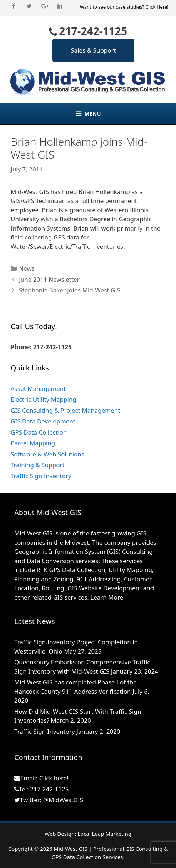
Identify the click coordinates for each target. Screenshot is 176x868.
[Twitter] (29, 6)
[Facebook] (14, 6)
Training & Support (38, 465)
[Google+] (45, 6)
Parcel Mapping (33, 443)
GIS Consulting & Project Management (65, 410)
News (27, 268)
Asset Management (38, 389)
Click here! (54, 778)
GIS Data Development (43, 421)
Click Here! (157, 7)
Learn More (107, 597)
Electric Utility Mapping (44, 399)
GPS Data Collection (39, 432)
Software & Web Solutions (47, 454)
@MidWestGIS (63, 800)
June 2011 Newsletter (49, 279)
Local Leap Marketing (104, 834)
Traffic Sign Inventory (41, 476)
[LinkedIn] (60, 6)
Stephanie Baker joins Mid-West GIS (70, 290)
